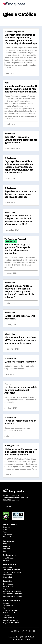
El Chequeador (8, 584)
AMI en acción (8, 586)
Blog (4, 551)
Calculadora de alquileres (12, 572)
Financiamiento (8, 618)
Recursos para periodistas (12, 594)
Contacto (8, 507)
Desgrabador (7, 567)
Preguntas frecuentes (11, 623)
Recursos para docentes (12, 591)
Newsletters (7, 546)
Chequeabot (7, 577)
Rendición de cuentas (11, 620)
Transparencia (8, 606)
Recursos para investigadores (14, 596)
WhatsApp (7, 544)
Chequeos (6, 527)
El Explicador (10, 32)
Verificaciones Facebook (15, 239)
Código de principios (10, 610)
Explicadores (7, 534)
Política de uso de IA (10, 613)
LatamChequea (8, 558)
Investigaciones (12, 446)
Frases (8, 384)
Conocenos (7, 603)
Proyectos (6, 615)
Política (20, 32)
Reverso (6, 560)
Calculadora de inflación (11, 570)
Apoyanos (6, 549)
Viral (6, 83)
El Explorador (7, 575)
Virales (5, 529)
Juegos (5, 589)
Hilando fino (10, 134)
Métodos (6, 608)
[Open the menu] (37, 4)
